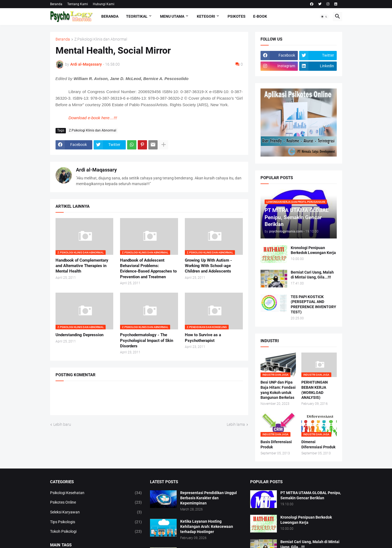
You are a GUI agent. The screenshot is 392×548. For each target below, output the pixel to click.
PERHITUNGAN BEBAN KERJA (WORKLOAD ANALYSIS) (315, 390)
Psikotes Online (96, 503)
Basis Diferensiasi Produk (276, 444)
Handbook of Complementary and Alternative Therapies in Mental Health (82, 266)
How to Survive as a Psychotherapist (203, 338)
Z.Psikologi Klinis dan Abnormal (101, 39)
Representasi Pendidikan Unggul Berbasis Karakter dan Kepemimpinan (209, 498)
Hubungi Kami (104, 4)
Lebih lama (236, 424)
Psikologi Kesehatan (96, 493)
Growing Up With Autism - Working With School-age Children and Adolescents (208, 266)
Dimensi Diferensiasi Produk (318, 444)
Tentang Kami (78, 4)
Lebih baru (62, 424)
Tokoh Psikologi (96, 532)
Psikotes (237, 16)
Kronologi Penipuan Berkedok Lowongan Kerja (313, 250)
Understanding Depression (79, 335)
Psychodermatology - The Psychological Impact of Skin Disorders (147, 340)
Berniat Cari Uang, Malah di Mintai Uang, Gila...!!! (312, 275)
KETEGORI (206, 16)
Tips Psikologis (96, 522)
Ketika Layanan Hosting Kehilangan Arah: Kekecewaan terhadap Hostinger (207, 526)
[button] (324, 17)
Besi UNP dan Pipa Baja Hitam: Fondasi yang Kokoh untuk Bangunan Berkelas (278, 390)
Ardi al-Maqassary (96, 170)
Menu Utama (172, 16)
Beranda (56, 4)
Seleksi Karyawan (96, 512)
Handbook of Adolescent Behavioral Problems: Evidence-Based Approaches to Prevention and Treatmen (148, 269)
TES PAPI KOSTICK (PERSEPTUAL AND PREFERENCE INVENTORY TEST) (313, 304)
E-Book (260, 16)
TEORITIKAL (137, 16)
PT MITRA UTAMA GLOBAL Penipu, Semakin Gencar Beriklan (311, 495)
